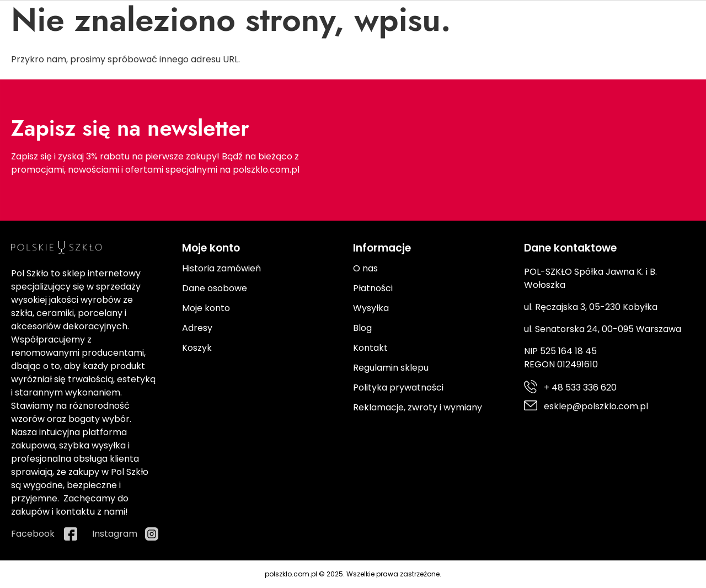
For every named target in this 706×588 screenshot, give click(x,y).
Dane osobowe (215, 288)
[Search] (429, 71)
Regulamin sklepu (391, 368)
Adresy (197, 328)
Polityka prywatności (398, 387)
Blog (362, 328)
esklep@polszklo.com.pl (82, 31)
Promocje (557, 97)
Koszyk (197, 348)
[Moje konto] (626, 67)
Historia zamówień (221, 268)
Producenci (640, 97)
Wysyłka (371, 308)
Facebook (588, 22)
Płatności (373, 288)
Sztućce (212, 97)
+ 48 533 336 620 (66, 11)
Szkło (134, 97)
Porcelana (49, 97)
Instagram (672, 22)
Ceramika (300, 97)
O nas (365, 268)
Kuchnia (388, 97)
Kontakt (370, 348)
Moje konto (206, 308)
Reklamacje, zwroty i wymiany (418, 407)
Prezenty (474, 97)
